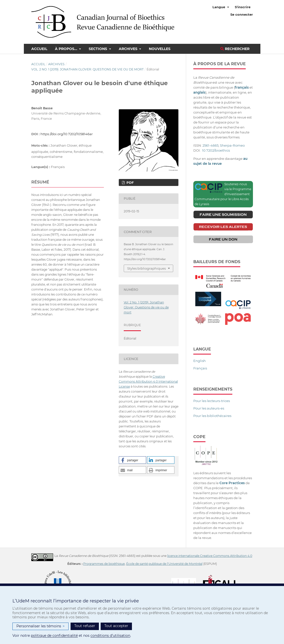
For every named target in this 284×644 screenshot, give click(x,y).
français (242, 87)
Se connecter (242, 14)
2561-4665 (210, 145)
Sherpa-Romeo (232, 145)
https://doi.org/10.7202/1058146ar (67, 134)
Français (200, 368)
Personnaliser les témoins (41, 626)
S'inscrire (243, 7)
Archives (129, 49)
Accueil (39, 49)
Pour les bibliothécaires (212, 416)
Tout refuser (85, 626)
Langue (219, 7)
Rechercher (235, 49)
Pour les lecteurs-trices (212, 401)
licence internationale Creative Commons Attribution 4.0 (210, 556)
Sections (98, 49)
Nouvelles (160, 49)
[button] (132, 460)
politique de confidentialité (54, 636)
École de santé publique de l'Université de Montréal (164, 564)
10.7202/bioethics (216, 150)
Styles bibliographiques (146, 268)
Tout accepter (116, 626)
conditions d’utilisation (110, 636)
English (200, 361)
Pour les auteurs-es (209, 408)
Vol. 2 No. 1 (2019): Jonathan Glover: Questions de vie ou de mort (87, 69)
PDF (130, 182)
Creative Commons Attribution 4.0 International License (148, 381)
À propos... (67, 49)
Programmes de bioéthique (104, 564)
